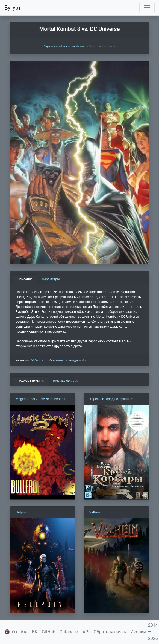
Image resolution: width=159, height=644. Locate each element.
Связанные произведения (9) (67, 360)
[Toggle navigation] (147, 8)
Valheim (95, 512)
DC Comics (37, 360)
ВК (35, 632)
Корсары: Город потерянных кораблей (111, 399)
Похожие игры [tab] (31, 381)
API (86, 632)
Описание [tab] (25, 279)
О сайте (20, 632)
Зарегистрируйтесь (56, 46)
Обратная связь (110, 632)
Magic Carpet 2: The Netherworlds (40, 399)
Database (69, 632)
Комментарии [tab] (66, 381)
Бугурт (13, 8)
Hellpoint (22, 512)
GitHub (48, 632)
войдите (79, 46)
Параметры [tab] (51, 279)
